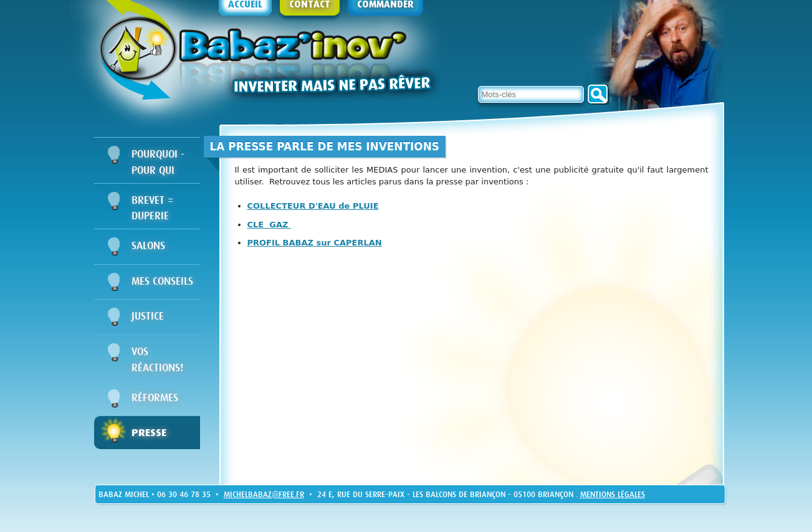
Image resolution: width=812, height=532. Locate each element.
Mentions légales (613, 494)
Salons (148, 246)
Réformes (155, 398)
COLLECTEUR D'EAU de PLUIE (313, 206)
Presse (149, 432)
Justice (148, 316)
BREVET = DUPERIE (152, 208)
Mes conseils (162, 281)
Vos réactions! (157, 360)
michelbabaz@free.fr (264, 494)
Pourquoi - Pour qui (158, 162)
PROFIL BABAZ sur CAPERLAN (315, 243)
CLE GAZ (269, 225)
